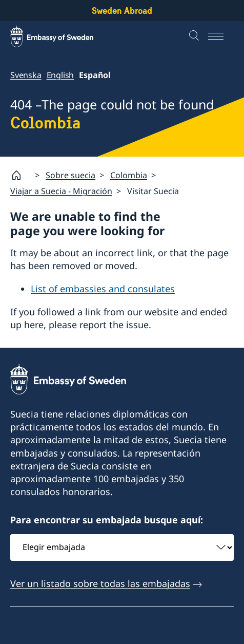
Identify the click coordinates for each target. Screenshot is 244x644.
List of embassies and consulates (103, 289)
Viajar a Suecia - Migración (61, 191)
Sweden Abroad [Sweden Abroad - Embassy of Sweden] (122, 11)
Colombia (129, 175)
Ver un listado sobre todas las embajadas (100, 583)
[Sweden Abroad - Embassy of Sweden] (62, 36)
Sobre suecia (70, 175)
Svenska (26, 75)
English (60, 75)
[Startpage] (21, 175)
